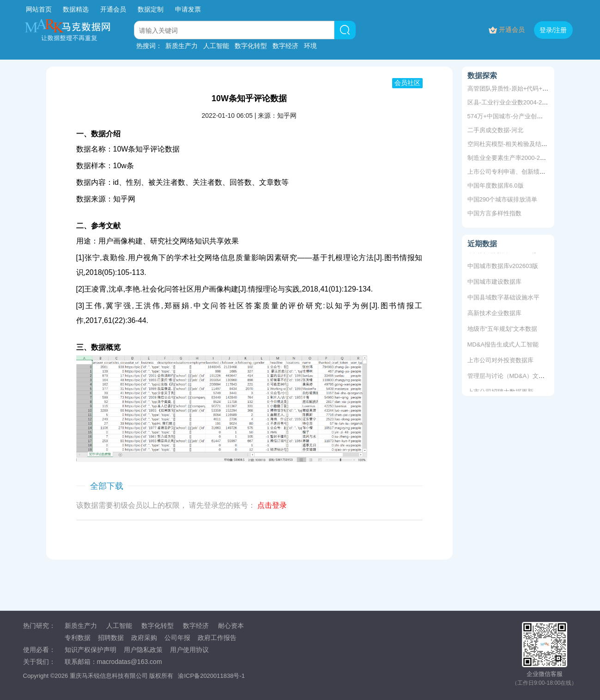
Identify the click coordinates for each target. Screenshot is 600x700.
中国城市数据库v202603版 (503, 267)
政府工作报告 (217, 638)
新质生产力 (182, 46)
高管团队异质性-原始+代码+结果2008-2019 (525, 88)
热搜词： (149, 46)
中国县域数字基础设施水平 (503, 299)
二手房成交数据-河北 (495, 130)
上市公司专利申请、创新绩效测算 (512, 172)
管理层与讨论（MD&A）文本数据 (512, 377)
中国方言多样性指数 (494, 213)
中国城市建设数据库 (494, 283)
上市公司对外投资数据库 (500, 362)
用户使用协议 (189, 650)
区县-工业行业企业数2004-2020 (510, 102)
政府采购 (144, 638)
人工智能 (216, 46)
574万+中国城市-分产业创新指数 (511, 116)
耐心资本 (231, 626)
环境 (310, 46)
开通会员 (114, 9)
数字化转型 (251, 46)
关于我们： (39, 662)
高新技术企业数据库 (494, 314)
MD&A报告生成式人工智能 (503, 346)
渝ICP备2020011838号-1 (211, 676)
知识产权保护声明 (91, 650)
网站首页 (39, 9)
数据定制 (151, 9)
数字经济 (285, 46)
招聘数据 (111, 638)
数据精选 (76, 9)
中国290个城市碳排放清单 (503, 199)
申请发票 (188, 9)
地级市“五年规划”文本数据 (503, 330)
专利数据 (78, 638)
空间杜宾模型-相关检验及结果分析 (513, 144)
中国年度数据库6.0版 (496, 186)
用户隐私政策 (143, 650)
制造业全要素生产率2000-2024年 (512, 158)
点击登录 (272, 505)
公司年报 (177, 638)
